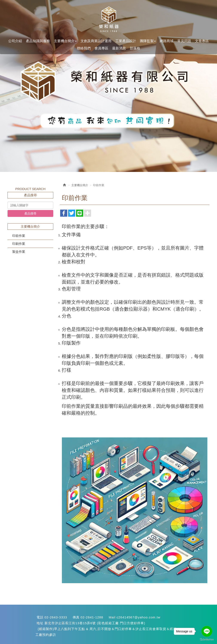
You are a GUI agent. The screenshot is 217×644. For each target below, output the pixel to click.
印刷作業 (19, 244)
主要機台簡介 (80, 185)
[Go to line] (207, 631)
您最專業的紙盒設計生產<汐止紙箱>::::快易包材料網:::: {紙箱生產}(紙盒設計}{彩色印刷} (108, 20)
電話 (40, 617)
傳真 (76, 617)
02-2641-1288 (92, 617)
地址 (40, 623)
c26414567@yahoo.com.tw (138, 617)
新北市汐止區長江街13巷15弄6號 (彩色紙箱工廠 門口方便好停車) (95, 623)
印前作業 (19, 236)
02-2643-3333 (56, 617)
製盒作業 (19, 252)
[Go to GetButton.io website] (207, 640)
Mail (112, 617)
